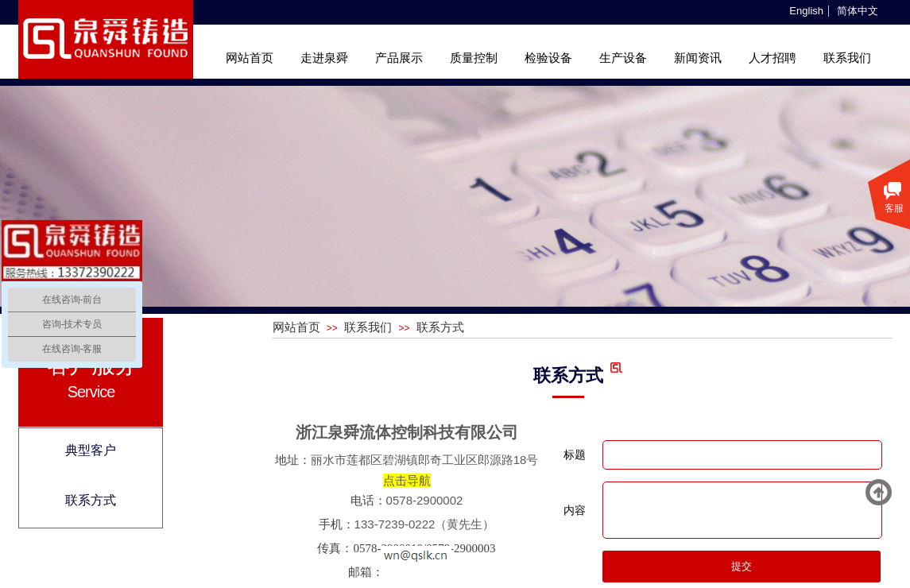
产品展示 (399, 58)
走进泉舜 (324, 58)
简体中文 (858, 11)
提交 (742, 566)
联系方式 (440, 327)
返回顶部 (879, 493)
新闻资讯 (698, 58)
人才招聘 (773, 58)
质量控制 (474, 58)
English (806, 11)
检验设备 (548, 58)
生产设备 (623, 58)
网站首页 (250, 58)
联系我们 (847, 58)
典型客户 (91, 450)
